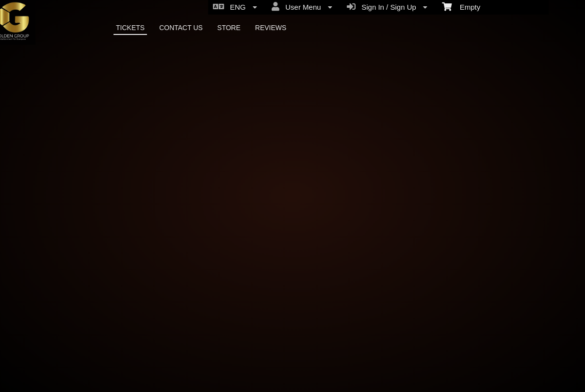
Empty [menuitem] (461, 6)
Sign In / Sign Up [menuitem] (387, 7)
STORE (229, 28)
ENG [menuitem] (235, 7)
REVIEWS (271, 28)
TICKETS (130, 28)
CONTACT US (181, 28)
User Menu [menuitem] (302, 7)
